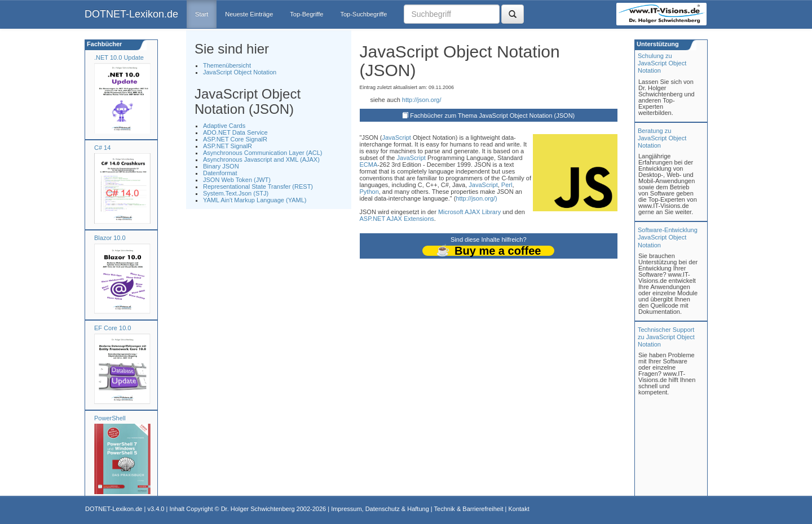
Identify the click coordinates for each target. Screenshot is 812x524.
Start (202, 14)
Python (369, 192)
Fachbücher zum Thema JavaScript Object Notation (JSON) (492, 116)
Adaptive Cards (224, 126)
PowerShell (110, 418)
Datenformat (220, 173)
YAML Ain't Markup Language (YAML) (255, 200)
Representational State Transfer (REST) (258, 186)
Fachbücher (103, 44)
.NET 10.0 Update (119, 57)
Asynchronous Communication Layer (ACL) (263, 153)
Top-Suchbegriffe (363, 14)
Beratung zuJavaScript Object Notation (662, 138)
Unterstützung (657, 44)
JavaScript (396, 137)
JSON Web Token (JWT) (237, 180)
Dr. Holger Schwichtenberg (258, 509)
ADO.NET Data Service (235, 132)
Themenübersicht (227, 65)
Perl (507, 185)
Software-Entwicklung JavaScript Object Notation (668, 237)
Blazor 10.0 (110, 238)
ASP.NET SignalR (228, 146)
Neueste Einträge (249, 14)
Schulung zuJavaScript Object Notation (662, 63)
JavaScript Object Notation (240, 72)
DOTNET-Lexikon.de (131, 14)
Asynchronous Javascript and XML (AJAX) (261, 159)
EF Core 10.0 (112, 328)
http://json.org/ (422, 100)
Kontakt (518, 509)
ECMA (369, 165)
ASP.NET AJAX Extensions (397, 219)
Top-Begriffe (306, 14)
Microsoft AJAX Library (469, 212)
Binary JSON (221, 166)
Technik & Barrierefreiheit (469, 509)
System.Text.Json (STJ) (236, 193)
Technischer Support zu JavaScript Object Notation (666, 337)
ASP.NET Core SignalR (235, 139)
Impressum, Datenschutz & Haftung (380, 509)
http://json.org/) (476, 198)
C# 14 (102, 148)
